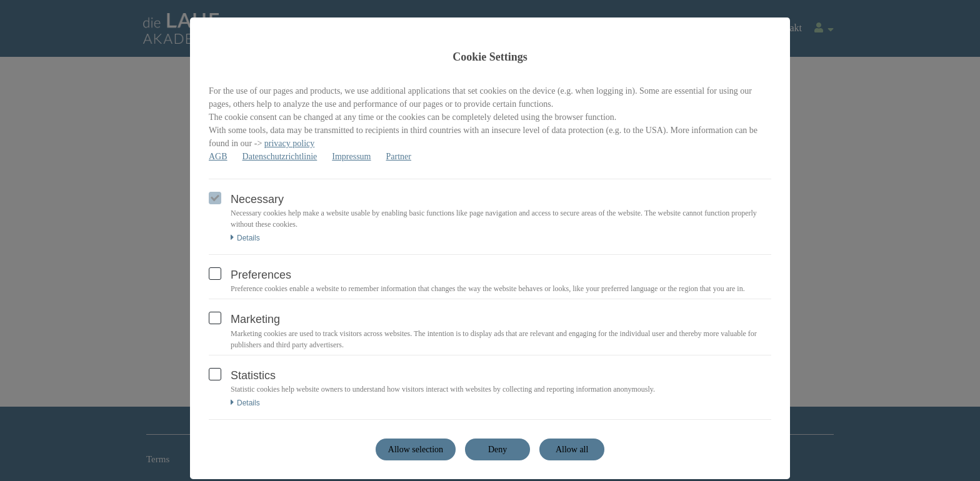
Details (245, 238)
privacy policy (289, 143)
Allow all (572, 449)
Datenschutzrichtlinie (280, 156)
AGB (218, 156)
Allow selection (416, 449)
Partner (399, 156)
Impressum (351, 156)
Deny (497, 449)
